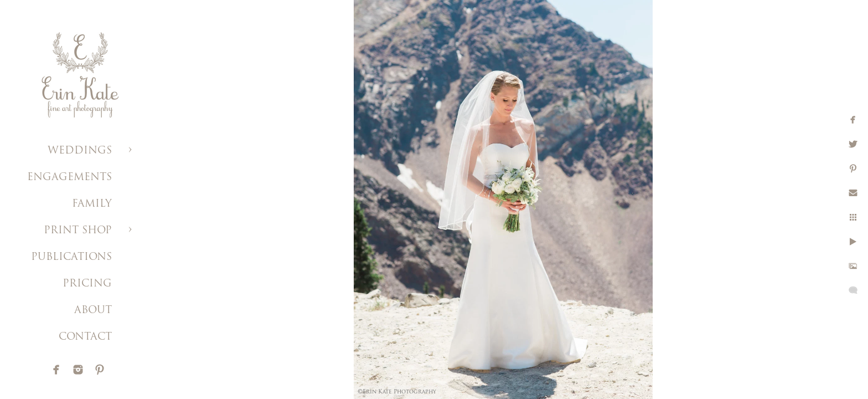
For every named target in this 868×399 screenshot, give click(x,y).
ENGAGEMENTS (69, 178)
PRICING (87, 284)
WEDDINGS (80, 151)
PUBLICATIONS (71, 257)
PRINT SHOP (78, 231)
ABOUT (93, 311)
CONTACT (85, 337)
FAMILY (92, 204)
